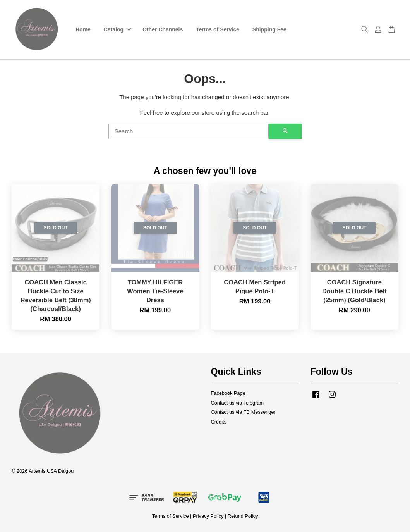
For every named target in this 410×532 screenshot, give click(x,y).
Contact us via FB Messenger (243, 412)
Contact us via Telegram (238, 403)
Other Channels (163, 29)
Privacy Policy (208, 516)
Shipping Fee (269, 29)
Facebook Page (228, 393)
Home (83, 29)
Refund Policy (243, 516)
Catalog (118, 29)
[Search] (189, 131)
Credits (219, 422)
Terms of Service (218, 29)
